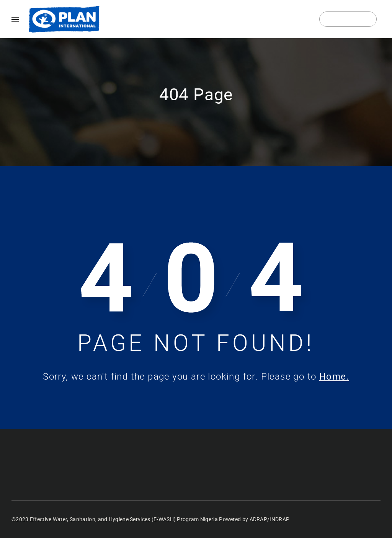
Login (348, 19)
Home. (334, 377)
